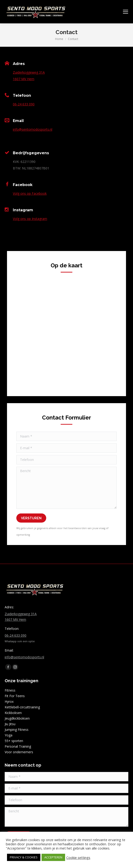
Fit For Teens (15, 696)
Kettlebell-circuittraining (22, 707)
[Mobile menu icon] (126, 12)
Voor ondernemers (19, 752)
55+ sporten (14, 741)
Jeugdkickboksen (17, 718)
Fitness (10, 690)
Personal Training (18, 746)
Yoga (9, 735)
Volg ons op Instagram (30, 219)
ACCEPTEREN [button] (53, 857)
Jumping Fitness (17, 730)
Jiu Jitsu (10, 724)
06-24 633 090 (24, 104)
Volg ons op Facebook (30, 193)
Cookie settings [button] (78, 857)
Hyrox (9, 701)
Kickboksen (13, 713)
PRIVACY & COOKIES (24, 857)
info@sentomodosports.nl (33, 129)
